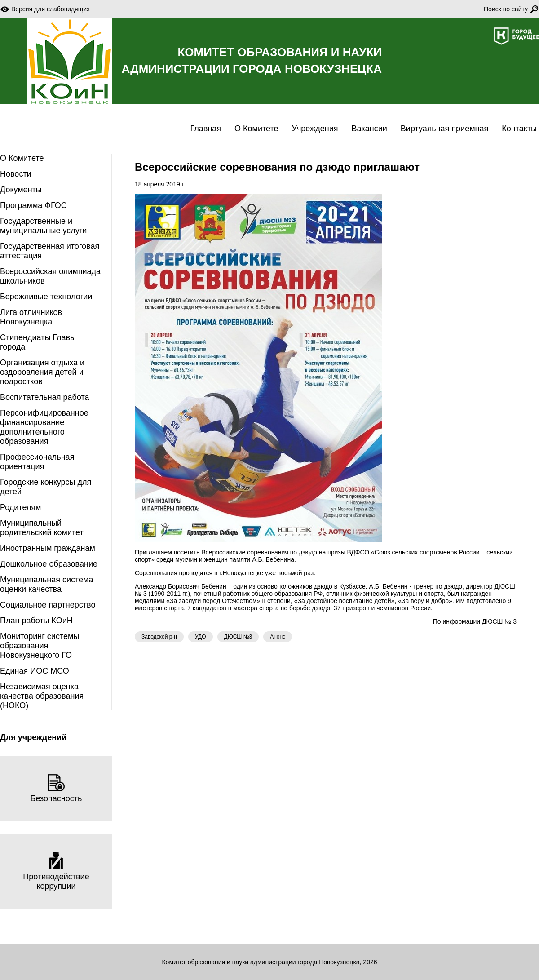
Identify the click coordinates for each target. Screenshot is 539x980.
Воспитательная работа (45, 397)
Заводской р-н (159, 637)
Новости (16, 174)
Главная (206, 129)
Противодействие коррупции (56, 871)
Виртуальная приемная (444, 129)
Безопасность (56, 788)
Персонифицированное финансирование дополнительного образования (44, 427)
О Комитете (256, 129)
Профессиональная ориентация (37, 462)
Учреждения (315, 129)
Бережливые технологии (46, 297)
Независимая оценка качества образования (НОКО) (42, 696)
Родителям (20, 507)
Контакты (519, 129)
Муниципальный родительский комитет (42, 528)
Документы (21, 190)
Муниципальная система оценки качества (46, 584)
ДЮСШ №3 (238, 637)
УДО (201, 637)
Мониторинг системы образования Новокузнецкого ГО (40, 646)
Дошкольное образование (49, 564)
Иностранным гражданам (48, 548)
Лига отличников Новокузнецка (31, 317)
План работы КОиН (36, 621)
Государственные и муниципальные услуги (43, 226)
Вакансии (369, 129)
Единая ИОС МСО (35, 671)
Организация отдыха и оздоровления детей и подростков (42, 372)
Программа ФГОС (33, 205)
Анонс (278, 637)
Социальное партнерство (48, 605)
